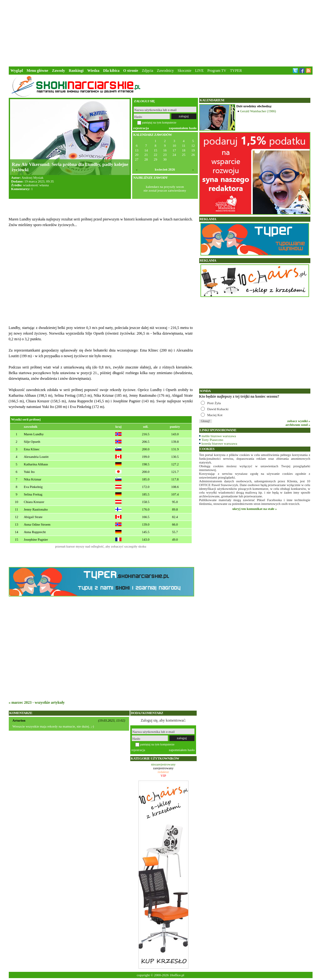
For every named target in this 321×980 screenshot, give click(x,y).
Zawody (58, 71)
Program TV (217, 71)
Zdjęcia (148, 71)
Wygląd (17, 71)
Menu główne (37, 71)
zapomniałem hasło (183, 128)
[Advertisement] (161, 33)
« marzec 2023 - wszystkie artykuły (37, 702)
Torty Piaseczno (212, 440)
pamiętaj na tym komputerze (159, 122)
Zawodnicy (165, 71)
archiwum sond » (298, 425)
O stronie (131, 71)
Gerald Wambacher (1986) (258, 111)
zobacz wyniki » (299, 421)
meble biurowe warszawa (219, 436)
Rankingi (76, 71)
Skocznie (184, 71)
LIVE (199, 71)
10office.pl (177, 975)
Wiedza (93, 71)
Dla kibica (111, 71)
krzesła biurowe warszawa (220, 443)
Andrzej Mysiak (33, 177)
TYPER (236, 71)
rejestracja (141, 128)
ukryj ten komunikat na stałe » (255, 509)
